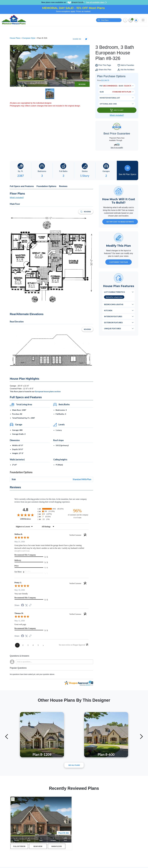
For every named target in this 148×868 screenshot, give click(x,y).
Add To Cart (117, 110)
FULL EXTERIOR (19, 846)
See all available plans (96, 2)
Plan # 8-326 (64, 833)
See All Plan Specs (127, 170)
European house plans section (48, 391)
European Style (29, 38)
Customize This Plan (119, 262)
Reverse (82, 84)
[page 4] (33, 645)
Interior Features (113, 316)
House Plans (15, 38)
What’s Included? (117, 115)
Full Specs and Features (22, 186)
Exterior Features (113, 322)
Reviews (63, 186)
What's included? (17, 198)
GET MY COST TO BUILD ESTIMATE (120, 222)
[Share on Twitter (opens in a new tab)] (26, 605)
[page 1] (17, 645)
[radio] (51, 509)
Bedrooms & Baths (114, 304)
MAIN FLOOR (57, 846)
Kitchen (108, 310)
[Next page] (43, 645)
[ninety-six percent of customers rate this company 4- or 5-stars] (77, 513)
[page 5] (38, 645)
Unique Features (113, 328)
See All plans (74, 765)
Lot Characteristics (115, 292)
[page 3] (28, 645)
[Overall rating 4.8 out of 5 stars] (25, 515)
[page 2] (23, 645)
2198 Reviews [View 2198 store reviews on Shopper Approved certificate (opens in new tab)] (28, 519)
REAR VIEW (38, 846)
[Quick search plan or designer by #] (109, 20)
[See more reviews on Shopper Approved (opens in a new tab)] (30, 605)
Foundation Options (46, 186)
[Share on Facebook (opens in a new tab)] (23, 605)
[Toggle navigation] (143, 20)
